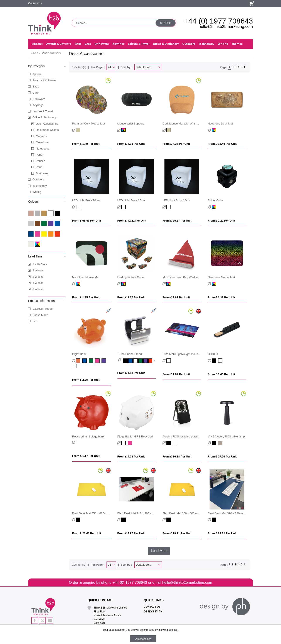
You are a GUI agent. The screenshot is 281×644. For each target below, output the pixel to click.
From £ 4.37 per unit (176, 144)
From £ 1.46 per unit (222, 374)
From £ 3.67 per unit (131, 297)
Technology (40, 186)
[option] (121, 361)
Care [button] (88, 44)
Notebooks (42, 149)
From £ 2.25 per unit (86, 380)
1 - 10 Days (40, 264)
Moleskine (42, 142)
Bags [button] (78, 44)
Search (166, 23)
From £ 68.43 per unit (87, 221)
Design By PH (153, 612)
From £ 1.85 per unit (86, 297)
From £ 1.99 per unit (176, 374)
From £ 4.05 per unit (131, 144)
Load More (159, 551)
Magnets (41, 136)
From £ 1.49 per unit (86, 144)
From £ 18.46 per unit (222, 144)
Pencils (40, 161)
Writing (223, 44)
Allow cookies (143, 639)
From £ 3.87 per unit (176, 297)
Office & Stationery (44, 117)
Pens (39, 167)
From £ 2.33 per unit (222, 297)
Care (36, 93)
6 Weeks (38, 289)
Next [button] (154, 361)
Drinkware (39, 99)
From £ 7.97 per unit (131, 533)
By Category (47, 66)
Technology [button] (206, 44)
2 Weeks (38, 270)
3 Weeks (38, 277)
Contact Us (35, 3)
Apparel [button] (37, 44)
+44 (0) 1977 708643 (218, 21)
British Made (40, 315)
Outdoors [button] (189, 44)
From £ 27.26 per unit (222, 457)
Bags (36, 87)
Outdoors (38, 179)
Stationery (42, 173)
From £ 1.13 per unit (131, 373)
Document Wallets (47, 130)
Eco (35, 321)
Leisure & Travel (43, 111)
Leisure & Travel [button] (139, 44)
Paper (40, 155)
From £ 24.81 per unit (222, 533)
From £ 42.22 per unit (132, 221)
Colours (47, 201)
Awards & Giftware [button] (59, 44)
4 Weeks (38, 283)
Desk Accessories (47, 124)
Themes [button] (237, 44)
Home (35, 53)
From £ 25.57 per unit (177, 221)
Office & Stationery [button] (166, 44)
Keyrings (38, 105)
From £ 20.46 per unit (87, 533)
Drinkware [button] (102, 44)
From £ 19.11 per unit (177, 533)
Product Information (47, 301)
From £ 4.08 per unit (131, 457)
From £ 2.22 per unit (222, 221)
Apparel (37, 74)
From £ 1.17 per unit (86, 456)
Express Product (43, 309)
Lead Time (47, 256)
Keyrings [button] (118, 44)
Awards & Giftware (44, 80)
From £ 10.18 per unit (177, 457)
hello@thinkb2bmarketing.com (226, 26)
